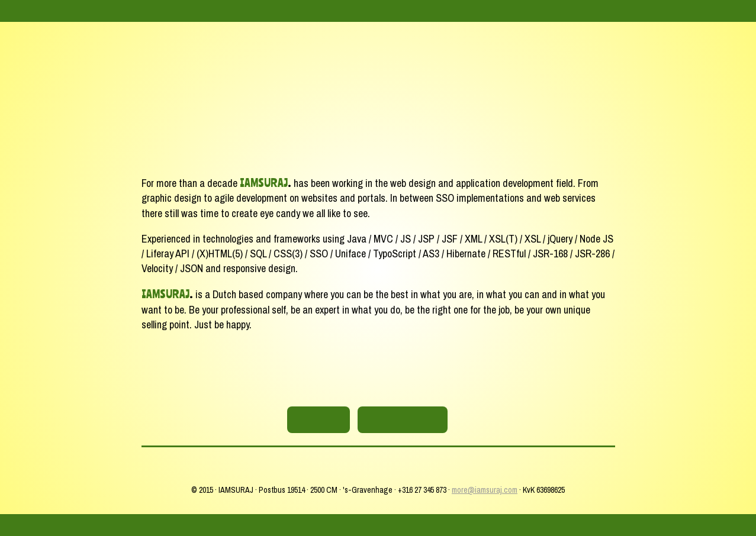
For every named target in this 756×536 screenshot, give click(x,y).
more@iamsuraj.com (485, 490)
